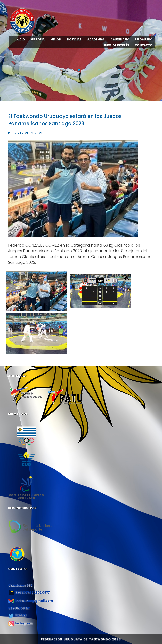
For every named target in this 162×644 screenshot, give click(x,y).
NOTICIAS (74, 39)
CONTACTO (144, 45)
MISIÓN (56, 39)
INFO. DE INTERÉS (117, 45)
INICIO (20, 39)
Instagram (24, 623)
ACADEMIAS (96, 39)
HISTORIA (38, 39)
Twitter (21, 615)
